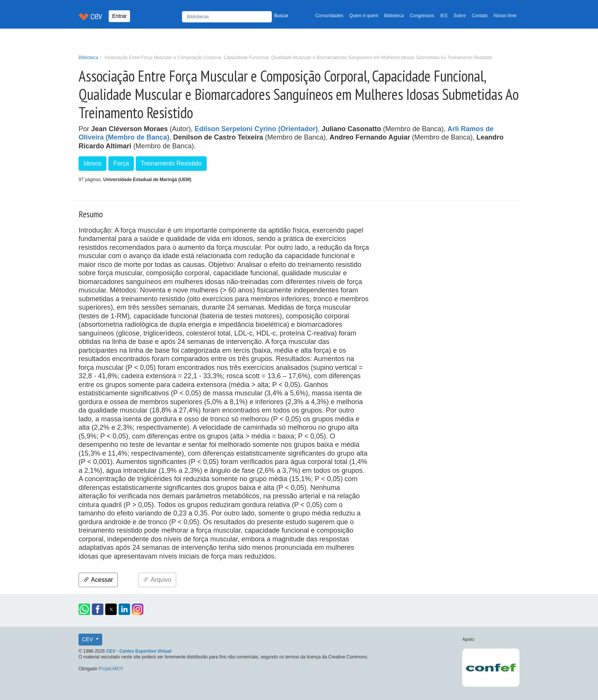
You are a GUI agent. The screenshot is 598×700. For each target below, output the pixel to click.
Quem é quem (364, 16)
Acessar (98, 580)
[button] (84, 609)
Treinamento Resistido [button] (171, 163)
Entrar (119, 16)
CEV (88, 639)
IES (444, 16)
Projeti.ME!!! (111, 669)
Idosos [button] (92, 163)
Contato (480, 16)
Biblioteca (394, 16)
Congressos (422, 16)
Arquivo (157, 580)
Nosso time (505, 16)
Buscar (281, 16)
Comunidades (329, 16)
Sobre (460, 16)
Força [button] (121, 163)
